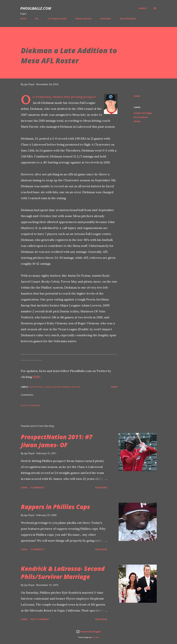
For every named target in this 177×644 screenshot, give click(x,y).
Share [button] (137, 96)
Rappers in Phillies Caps (55, 507)
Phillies (137, 121)
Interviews (106, 19)
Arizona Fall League (143, 113)
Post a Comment (30, 405)
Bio (37, 19)
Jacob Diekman (141, 117)
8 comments (37, 488)
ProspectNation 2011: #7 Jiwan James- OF (57, 441)
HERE (36, 377)
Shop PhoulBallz (128, 19)
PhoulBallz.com (36, 8)
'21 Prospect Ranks (57, 19)
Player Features (83, 19)
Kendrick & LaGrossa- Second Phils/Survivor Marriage (63, 572)
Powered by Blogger (88, 632)
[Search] (143, 8)
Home (23, 19)
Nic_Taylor (95, 637)
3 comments (37, 549)
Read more (101, 488)
